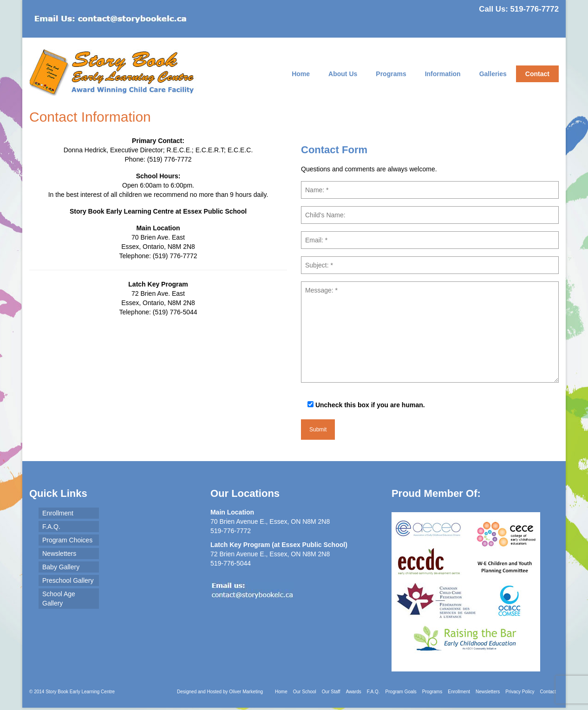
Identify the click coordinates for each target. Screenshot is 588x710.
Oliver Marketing (246, 692)
